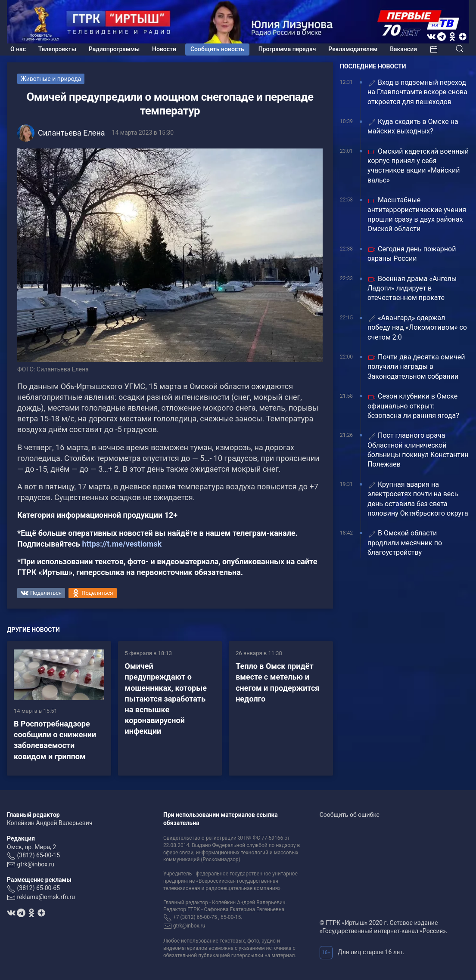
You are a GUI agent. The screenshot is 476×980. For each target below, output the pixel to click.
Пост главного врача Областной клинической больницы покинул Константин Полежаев (418, 450)
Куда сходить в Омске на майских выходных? (413, 126)
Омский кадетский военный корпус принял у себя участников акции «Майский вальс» (418, 166)
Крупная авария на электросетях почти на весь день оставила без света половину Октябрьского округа (418, 499)
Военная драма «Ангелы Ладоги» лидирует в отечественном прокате (412, 288)
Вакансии (403, 49)
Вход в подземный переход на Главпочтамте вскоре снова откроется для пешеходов (417, 92)
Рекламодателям (353, 49)
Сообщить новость (217, 49)
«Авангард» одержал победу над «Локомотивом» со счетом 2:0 (417, 328)
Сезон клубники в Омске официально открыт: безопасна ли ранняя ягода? (413, 406)
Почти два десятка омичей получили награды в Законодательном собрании (416, 367)
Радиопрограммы (114, 49)
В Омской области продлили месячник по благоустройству (405, 543)
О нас (18, 49)
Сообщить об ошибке (350, 815)
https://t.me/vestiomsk (122, 544)
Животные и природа (51, 79)
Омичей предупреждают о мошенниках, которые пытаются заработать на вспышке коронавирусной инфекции (166, 699)
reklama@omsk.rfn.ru (46, 897)
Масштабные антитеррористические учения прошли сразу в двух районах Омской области (417, 214)
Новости (164, 49)
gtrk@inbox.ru (36, 864)
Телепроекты (57, 49)
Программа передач (287, 49)
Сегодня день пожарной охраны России (412, 254)
